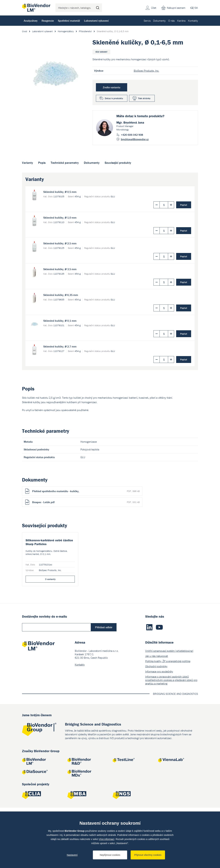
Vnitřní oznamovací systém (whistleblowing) (169, 700)
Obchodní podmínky (156, 716)
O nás (171, 21)
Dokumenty (159, 21)
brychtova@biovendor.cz (135, 139)
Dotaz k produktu (114, 98)
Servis (147, 21)
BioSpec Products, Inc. (146, 71)
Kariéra (181, 21)
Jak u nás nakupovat (157, 705)
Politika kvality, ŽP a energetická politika (168, 710)
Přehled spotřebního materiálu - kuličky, (86, 491)
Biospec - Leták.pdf (86, 502)
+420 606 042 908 (132, 135)
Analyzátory (31, 21)
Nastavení (72, 855)
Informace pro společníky (159, 721)
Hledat (98, 8)
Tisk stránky (144, 98)
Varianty (27, 163)
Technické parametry (65, 163)
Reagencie (48, 21)
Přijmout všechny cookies (148, 855)
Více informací (106, 839)
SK (196, 8)
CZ (192, 8)
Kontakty (193, 21)
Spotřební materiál (69, 21)
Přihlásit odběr (104, 677)
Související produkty (118, 163)
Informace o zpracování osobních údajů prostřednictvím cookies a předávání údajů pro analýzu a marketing (171, 729)
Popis (42, 163)
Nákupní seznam (176, 8)
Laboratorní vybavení (96, 21)
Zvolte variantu (112, 87)
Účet (154, 8)
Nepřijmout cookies (110, 855)
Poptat (184, 205)
